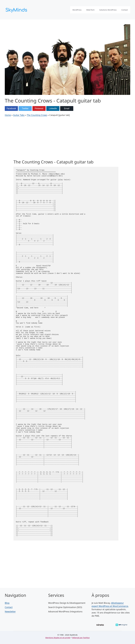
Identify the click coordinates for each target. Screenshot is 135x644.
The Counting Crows (37, 115)
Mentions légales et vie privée (58, 638)
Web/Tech (90, 10)
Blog (7, 603)
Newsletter (10, 612)
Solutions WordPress (108, 10)
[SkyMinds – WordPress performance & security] (17, 9)
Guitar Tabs (19, 115)
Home (8, 115)
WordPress (77, 10)
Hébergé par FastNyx (81, 638)
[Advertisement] (66, 139)
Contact (125, 10)
